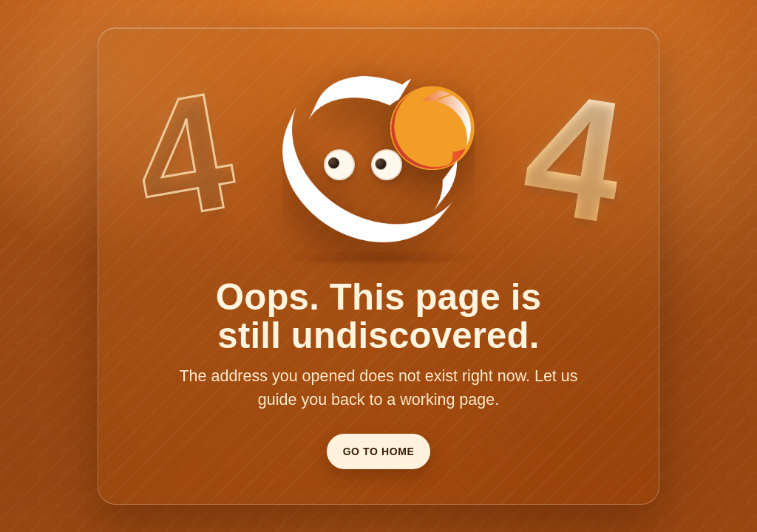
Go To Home (379, 451)
